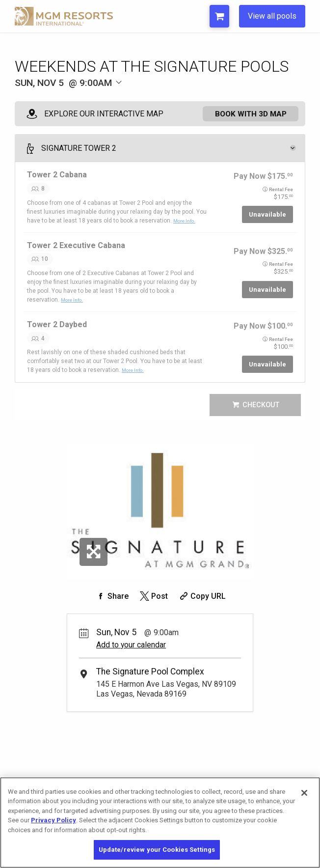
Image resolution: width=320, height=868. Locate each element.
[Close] (304, 793)
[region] (160, 823)
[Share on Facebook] (111, 602)
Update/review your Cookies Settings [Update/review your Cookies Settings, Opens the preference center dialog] (157, 850)
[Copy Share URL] (201, 602)
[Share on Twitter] (153, 602)
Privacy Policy (53, 820)
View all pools (272, 16)
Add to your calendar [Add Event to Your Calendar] (131, 651)
